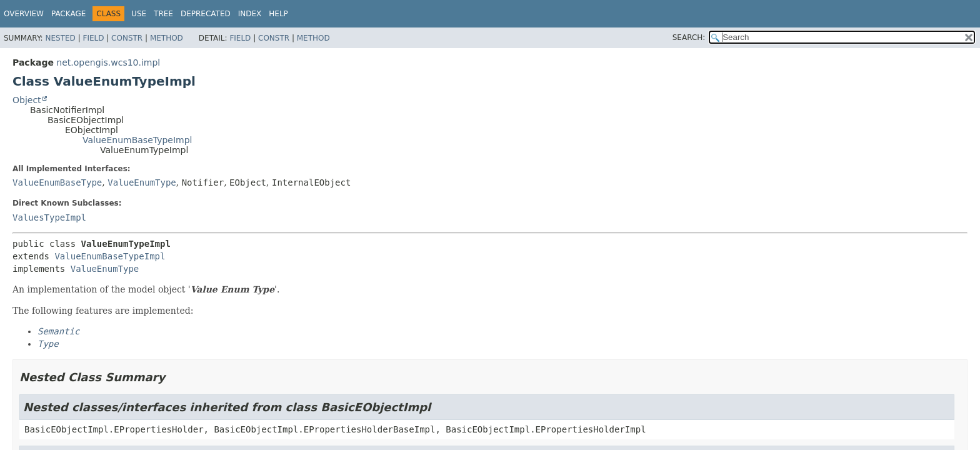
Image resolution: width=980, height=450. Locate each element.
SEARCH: (689, 37)
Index (250, 14)
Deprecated (206, 14)
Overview (24, 14)
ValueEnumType (142, 182)
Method (167, 38)
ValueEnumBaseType (57, 182)
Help (278, 14)
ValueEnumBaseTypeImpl (137, 140)
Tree (163, 14)
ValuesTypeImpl (49, 217)
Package (68, 14)
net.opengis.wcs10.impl (108, 62)
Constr (127, 38)
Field (93, 38)
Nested (60, 38)
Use (139, 14)
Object (27, 100)
